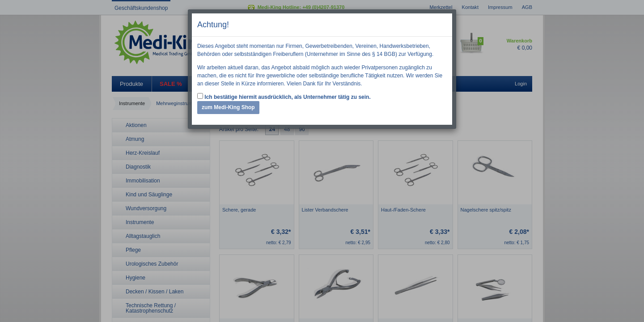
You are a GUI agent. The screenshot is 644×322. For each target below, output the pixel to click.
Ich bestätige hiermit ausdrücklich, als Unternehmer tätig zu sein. (284, 97)
